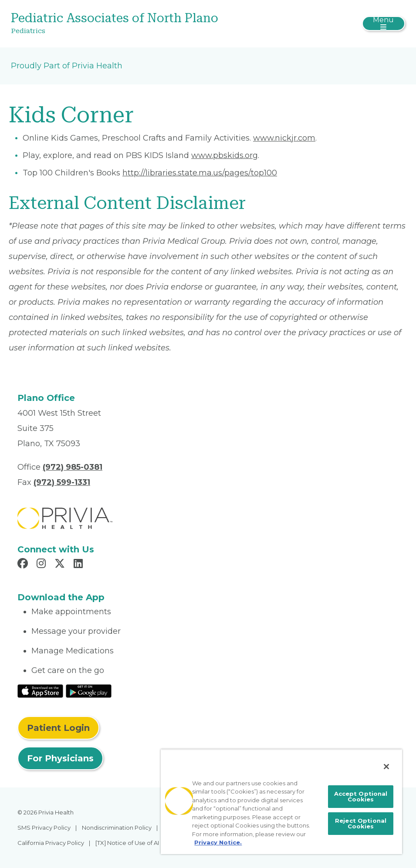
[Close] (386, 767)
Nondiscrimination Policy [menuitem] (117, 828)
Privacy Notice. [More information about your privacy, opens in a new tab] (218, 842)
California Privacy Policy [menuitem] (51, 843)
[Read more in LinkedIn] (79, 565)
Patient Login (58, 728)
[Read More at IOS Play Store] (40, 691)
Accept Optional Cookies (361, 796)
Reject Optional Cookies (361, 823)
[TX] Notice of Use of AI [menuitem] (127, 843)
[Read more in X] (61, 565)
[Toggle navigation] (384, 24)
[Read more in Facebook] (24, 565)
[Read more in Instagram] (42, 565)
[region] (281, 802)
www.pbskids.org (225, 155)
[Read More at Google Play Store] (89, 691)
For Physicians (60, 758)
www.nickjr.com (284, 138)
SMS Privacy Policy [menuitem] (44, 828)
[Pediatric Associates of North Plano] (142, 24)
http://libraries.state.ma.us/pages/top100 (200, 173)
